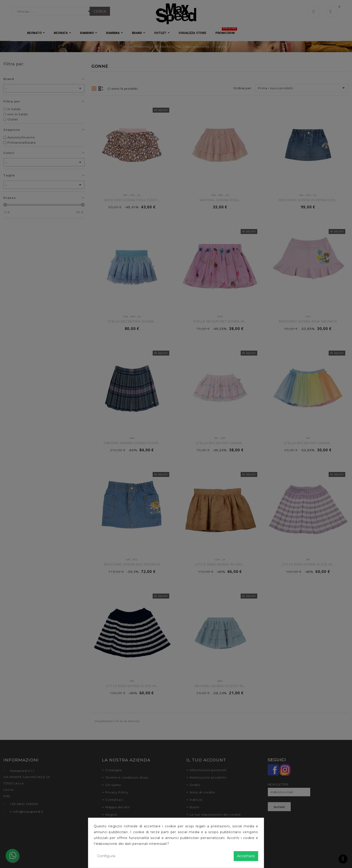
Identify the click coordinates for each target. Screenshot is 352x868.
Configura (106, 856)
